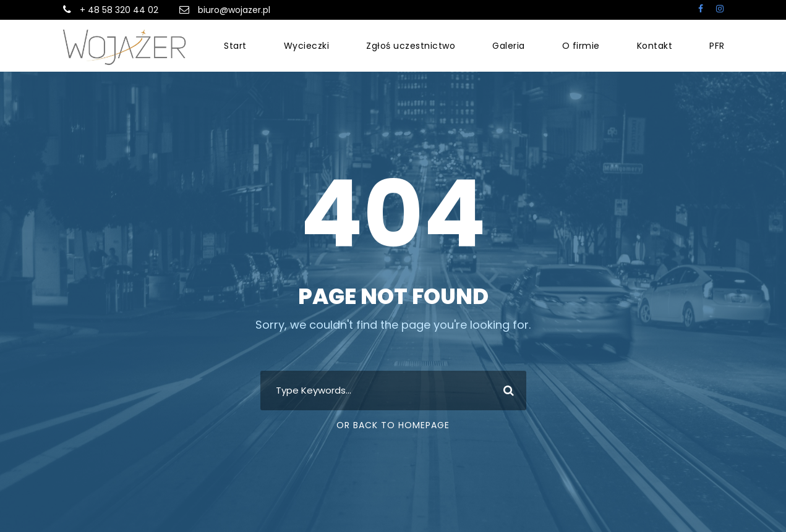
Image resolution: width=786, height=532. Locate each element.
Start (235, 46)
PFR (717, 46)
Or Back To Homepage (393, 425)
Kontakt (655, 46)
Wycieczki (307, 46)
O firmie (581, 46)
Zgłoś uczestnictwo (411, 46)
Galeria (509, 46)
